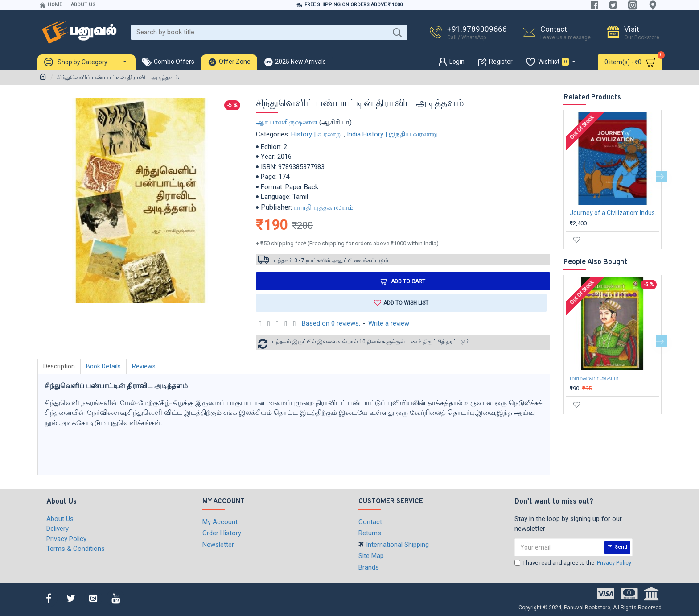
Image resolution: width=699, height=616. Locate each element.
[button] (662, 177)
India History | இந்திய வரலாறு (392, 134)
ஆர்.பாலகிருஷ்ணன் (287, 122)
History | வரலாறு (317, 134)
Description (59, 366)
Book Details (103, 366)
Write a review (389, 323)
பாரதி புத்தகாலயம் (323, 207)
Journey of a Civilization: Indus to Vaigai (614, 213)
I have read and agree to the (574, 563)
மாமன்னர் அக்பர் (594, 378)
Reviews (144, 366)
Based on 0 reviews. (331, 323)
